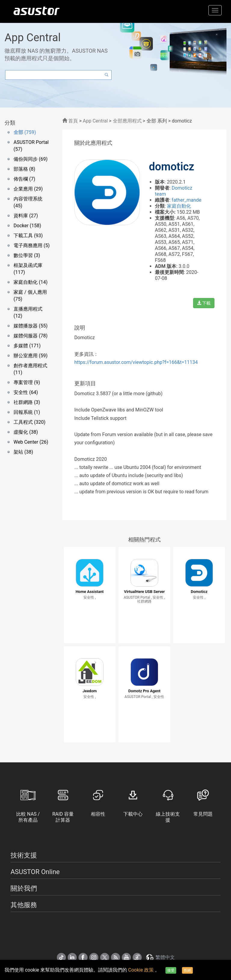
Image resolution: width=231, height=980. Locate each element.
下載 (204, 303)
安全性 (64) (26, 392)
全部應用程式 (127, 121)
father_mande (187, 200)
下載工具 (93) (28, 236)
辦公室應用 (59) (31, 356)
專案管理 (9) (27, 382)
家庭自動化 (179, 206)
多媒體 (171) (27, 346)
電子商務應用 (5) (32, 245)
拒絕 (187, 970)
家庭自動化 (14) (31, 282)
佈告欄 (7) (24, 179)
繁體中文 (160, 957)
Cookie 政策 (142, 970)
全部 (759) (25, 132)
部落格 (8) (24, 169)
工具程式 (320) (29, 422)
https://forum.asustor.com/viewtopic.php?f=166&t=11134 (136, 362)
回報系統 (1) (27, 412)
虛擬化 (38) (26, 432)
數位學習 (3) (27, 255)
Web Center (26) (31, 442)
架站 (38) (23, 452)
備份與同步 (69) (31, 159)
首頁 (70, 121)
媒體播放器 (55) (31, 326)
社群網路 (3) (27, 402)
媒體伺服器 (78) (31, 336)
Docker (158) (27, 226)
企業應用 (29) (28, 189)
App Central (95, 121)
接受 (171, 970)
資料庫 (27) (26, 216)
